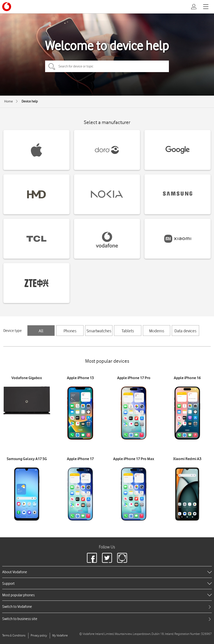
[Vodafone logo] (7, 7)
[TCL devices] (36, 239)
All (41, 331)
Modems (157, 331)
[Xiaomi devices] (178, 239)
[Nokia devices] (107, 194)
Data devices (185, 331)
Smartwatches (99, 331)
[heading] (107, 572)
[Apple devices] (36, 150)
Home (9, 101)
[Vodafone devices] (107, 239)
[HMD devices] (36, 194)
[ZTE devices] (36, 283)
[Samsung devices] (178, 194)
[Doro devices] (107, 150)
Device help (30, 101)
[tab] (107, 607)
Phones (70, 331)
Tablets (128, 331)
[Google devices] (178, 150)
